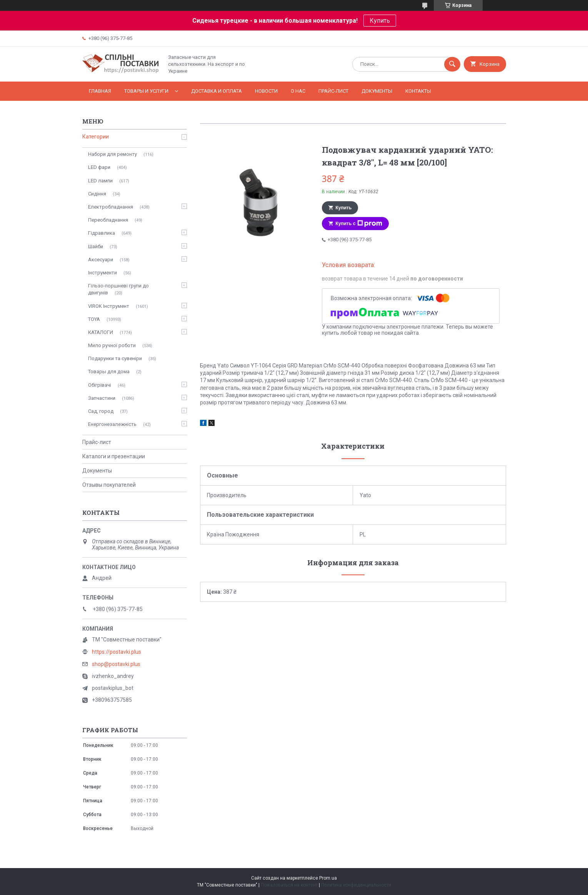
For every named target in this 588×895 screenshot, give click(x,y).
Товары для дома (109, 372)
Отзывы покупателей (109, 485)
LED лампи (100, 181)
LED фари (99, 167)
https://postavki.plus (117, 652)
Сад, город (101, 411)
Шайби (96, 246)
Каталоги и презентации (114, 456)
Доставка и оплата (217, 91)
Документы (377, 91)
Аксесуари (101, 260)
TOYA (94, 319)
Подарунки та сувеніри (115, 358)
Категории (96, 137)
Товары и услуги (146, 91)
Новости (266, 91)
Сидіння (97, 194)
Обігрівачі (100, 385)
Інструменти (102, 273)
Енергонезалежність (112, 424)
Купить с (359, 224)
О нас (298, 91)
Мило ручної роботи (112, 345)
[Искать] (452, 64)
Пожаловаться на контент (289, 885)
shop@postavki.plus (116, 664)
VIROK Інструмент (109, 306)
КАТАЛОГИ (101, 332)
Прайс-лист (333, 91)
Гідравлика (102, 233)
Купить (380, 21)
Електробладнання (111, 207)
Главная (100, 91)
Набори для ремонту (112, 154)
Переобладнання (108, 220)
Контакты (418, 91)
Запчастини (102, 398)
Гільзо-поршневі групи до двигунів (118, 289)
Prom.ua (328, 878)
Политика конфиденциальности (356, 885)
